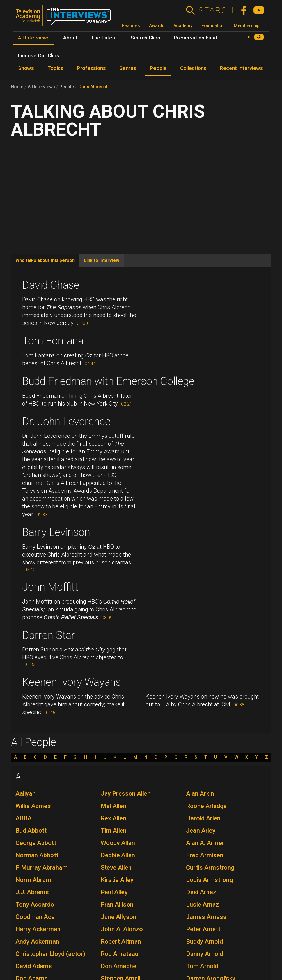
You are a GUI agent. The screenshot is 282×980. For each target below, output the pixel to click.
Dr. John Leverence (66, 422)
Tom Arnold (202, 966)
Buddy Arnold (204, 941)
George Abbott (36, 843)
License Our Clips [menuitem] (39, 56)
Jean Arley (201, 831)
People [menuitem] (158, 68)
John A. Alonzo (122, 929)
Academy (183, 26)
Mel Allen (114, 806)
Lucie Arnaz (203, 905)
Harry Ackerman (38, 929)
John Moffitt (50, 587)
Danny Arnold (205, 954)
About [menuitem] (70, 38)
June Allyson (119, 917)
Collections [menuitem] (193, 68)
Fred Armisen (205, 855)
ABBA (24, 818)
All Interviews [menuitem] (34, 38)
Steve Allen (116, 868)
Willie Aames (33, 806)
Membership (247, 26)
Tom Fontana (53, 341)
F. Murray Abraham (42, 868)
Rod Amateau (120, 954)
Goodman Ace (35, 917)
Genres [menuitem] (128, 68)
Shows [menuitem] (26, 68)
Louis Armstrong (209, 880)
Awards (157, 26)
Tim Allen (114, 831)
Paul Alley (114, 892)
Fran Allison (117, 905)
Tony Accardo (35, 905)
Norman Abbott (37, 855)
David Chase (51, 285)
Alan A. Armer (205, 843)
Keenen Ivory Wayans (72, 682)
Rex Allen (114, 818)
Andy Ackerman (37, 941)
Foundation (213, 26)
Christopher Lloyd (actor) (50, 954)
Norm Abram (33, 880)
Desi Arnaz (201, 892)
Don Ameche (119, 966)
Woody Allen (118, 843)
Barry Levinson (56, 532)
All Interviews (41, 87)
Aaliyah (26, 794)
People (67, 87)
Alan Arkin (200, 794)
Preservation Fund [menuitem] (195, 38)
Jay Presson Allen (126, 794)
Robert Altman (121, 941)
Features (131, 26)
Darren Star (49, 635)
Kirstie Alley (117, 880)
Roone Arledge (206, 806)
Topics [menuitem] (55, 68)
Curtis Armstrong (210, 868)
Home (17, 87)
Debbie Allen (118, 855)
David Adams (34, 966)
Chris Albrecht (93, 87)
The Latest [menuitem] (104, 38)
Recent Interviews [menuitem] (241, 68)
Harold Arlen (203, 818)
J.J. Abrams (32, 892)
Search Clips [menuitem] (145, 38)
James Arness (206, 917)
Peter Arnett (203, 929)
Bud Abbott (31, 831)
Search (216, 10)
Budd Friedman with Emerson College (108, 381)
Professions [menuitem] (91, 68)
